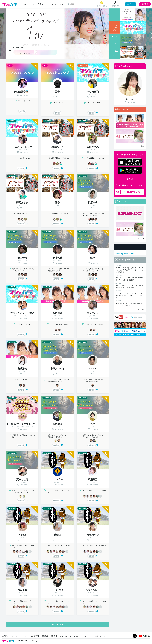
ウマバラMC (57, 479)
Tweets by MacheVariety (125, 254)
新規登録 (145, 4)
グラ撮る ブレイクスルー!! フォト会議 (28, 424)
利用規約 (6, 636)
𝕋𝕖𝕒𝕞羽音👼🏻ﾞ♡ (22, 92)
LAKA (93, 369)
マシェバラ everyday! (94, 103)
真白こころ (22, 479)
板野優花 (57, 313)
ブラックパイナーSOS (22, 313)
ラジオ (24, 4)
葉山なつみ (93, 147)
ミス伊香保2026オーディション (59, 158)
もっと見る (140, 146)
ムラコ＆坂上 (93, 590)
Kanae (22, 535)
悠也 (93, 258)
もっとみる (141, 239)
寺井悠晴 (57, 258)
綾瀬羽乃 (93, 479)
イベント (32, 4)
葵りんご (130, 99)
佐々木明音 (93, 313)
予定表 (41, 4)
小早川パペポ (57, 369)
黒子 (57, 92)
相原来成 (93, 202)
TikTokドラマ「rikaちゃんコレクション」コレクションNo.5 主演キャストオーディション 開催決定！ (130, 270)
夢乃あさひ (22, 202)
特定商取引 (35, 636)
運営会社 (54, 636)
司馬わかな (93, 535)
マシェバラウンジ (24, 101)
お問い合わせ (100, 636)
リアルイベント (87, 636)
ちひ (93, 424)
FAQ (61, 636)
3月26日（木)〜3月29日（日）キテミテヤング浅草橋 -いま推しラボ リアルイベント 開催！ (130, 295)
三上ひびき (57, 590)
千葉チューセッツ (22, 147)
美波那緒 (22, 369)
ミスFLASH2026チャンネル (59, 324)
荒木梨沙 (57, 424)
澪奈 (57, 202)
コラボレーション (72, 636)
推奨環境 (45, 636)
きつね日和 (93, 92)
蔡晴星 (57, 535)
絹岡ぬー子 (57, 147)
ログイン (131, 4)
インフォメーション (56, 4)
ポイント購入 (102, 4)
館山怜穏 (22, 258)
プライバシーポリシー (20, 636)
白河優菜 (22, 590)
